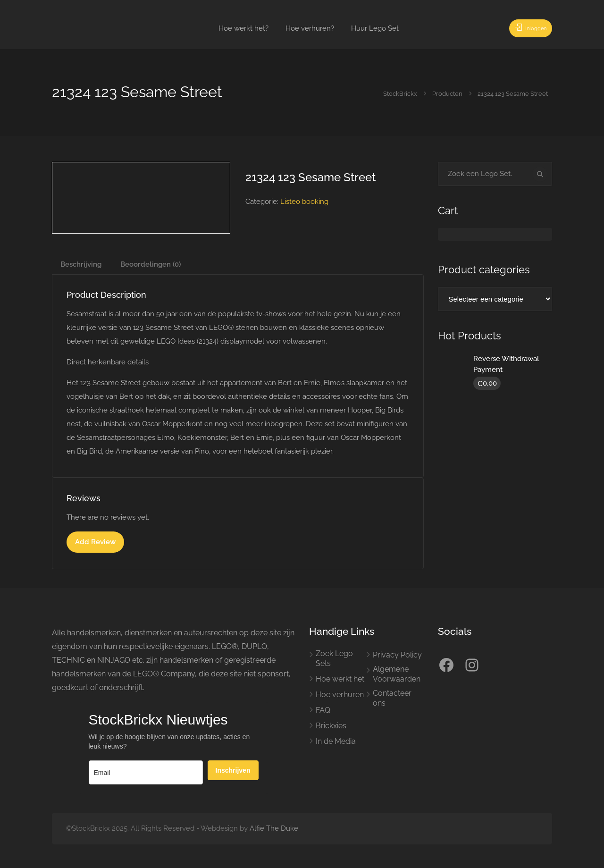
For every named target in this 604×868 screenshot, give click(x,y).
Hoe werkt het (340, 679)
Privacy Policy (397, 655)
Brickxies (331, 726)
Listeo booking (304, 202)
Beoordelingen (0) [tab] (151, 264)
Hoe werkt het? (243, 28)
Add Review (95, 542)
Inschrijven (233, 770)
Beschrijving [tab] (81, 264)
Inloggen (525, 28)
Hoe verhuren (340, 695)
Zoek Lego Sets (334, 658)
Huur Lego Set (375, 28)
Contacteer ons (392, 698)
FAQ (323, 710)
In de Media (336, 741)
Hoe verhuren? (310, 28)
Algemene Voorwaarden (397, 674)
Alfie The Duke (274, 828)
